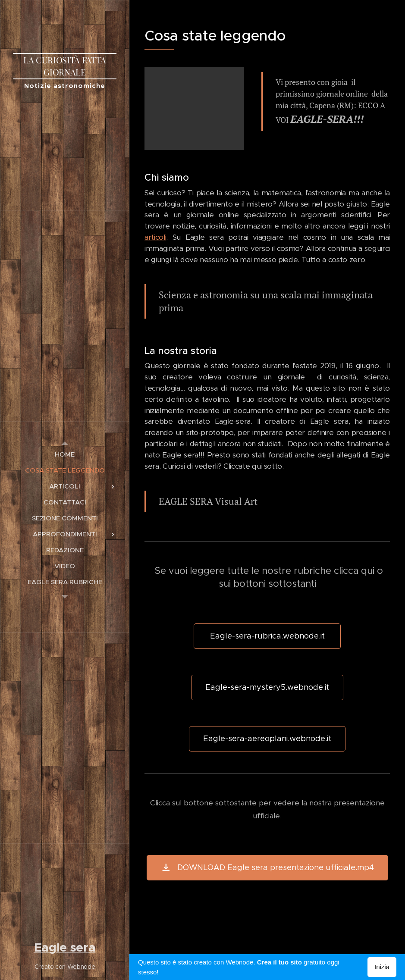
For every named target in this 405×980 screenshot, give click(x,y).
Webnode (81, 967)
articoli (155, 237)
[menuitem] (65, 454)
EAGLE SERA (187, 501)
